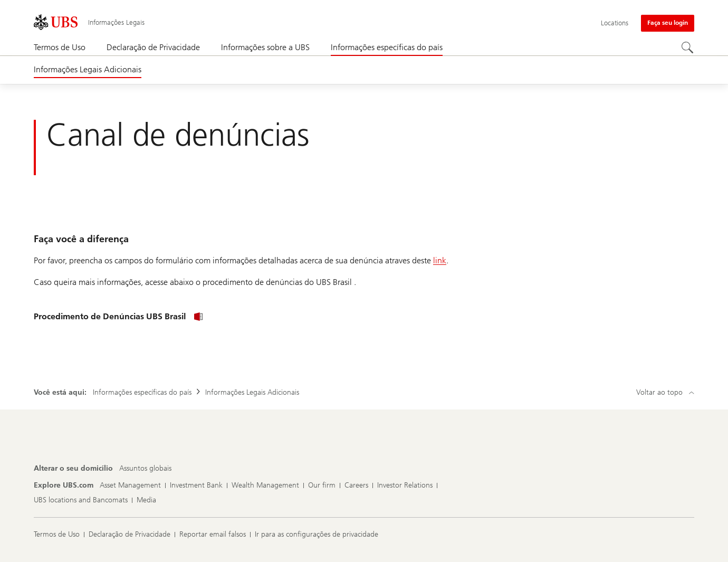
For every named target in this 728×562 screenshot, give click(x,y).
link (440, 260)
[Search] (688, 48)
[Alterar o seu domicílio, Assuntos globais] (145, 469)
